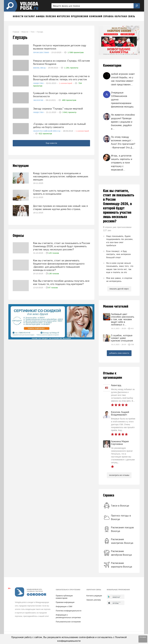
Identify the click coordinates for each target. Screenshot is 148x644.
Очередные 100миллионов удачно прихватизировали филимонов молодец (122, 100)
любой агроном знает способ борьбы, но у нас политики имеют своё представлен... (123, 79)
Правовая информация (65, 602)
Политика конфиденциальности (69, 611)
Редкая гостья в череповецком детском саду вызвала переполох (60, 47)
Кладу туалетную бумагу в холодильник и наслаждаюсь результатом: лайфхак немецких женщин (61, 176)
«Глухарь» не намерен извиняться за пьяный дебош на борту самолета (59, 125)
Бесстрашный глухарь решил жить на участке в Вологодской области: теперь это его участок (61, 78)
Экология (38, 100)
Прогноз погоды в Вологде (121, 517)
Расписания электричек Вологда (122, 541)
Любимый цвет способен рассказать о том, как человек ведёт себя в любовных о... (123, 319)
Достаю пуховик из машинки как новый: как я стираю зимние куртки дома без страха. (60, 207)
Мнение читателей (116, 307)
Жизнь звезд (40, 68)
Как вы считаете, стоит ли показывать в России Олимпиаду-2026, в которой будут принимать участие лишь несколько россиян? (62, 246)
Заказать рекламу (94, 600)
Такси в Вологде (120, 506)
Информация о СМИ (64, 607)
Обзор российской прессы (47, 131)
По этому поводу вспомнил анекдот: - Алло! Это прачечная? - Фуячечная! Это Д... (123, 142)
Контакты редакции (94, 596)
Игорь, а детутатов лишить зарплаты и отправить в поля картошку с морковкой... (122, 163)
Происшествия (41, 52)
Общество (39, 83)
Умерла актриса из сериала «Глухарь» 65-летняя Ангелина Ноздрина (61, 62)
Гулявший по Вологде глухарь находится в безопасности (58, 95)
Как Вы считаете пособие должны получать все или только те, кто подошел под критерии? (61, 282)
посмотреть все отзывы (119, 475)
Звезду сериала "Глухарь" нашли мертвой (58, 109)
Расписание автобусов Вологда (121, 553)
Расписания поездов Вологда (122, 529)
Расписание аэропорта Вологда (121, 565)
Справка (109, 495)
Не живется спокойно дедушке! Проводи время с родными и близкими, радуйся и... (123, 122)
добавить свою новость (119, 353)
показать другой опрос (119, 289)
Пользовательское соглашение (68, 622)
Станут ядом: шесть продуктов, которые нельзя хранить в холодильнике (61, 192)
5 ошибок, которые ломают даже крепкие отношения (122, 338)
